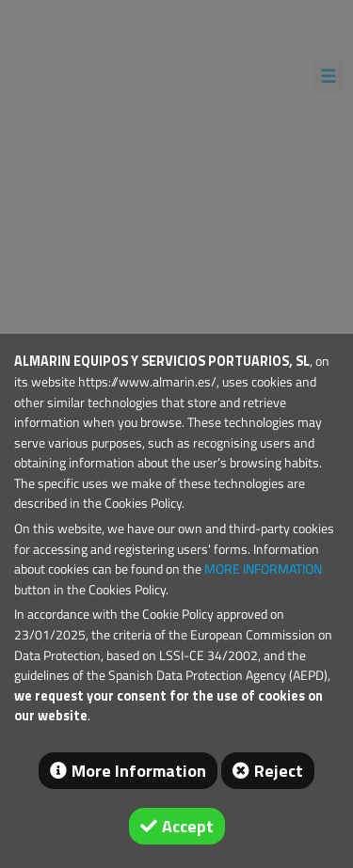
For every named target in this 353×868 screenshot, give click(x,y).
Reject (279, 771)
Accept (188, 826)
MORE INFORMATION (263, 569)
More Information (139, 771)
